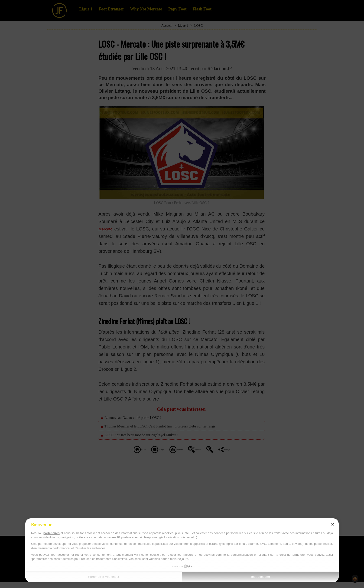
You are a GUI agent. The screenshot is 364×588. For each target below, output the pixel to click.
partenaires (52, 533)
